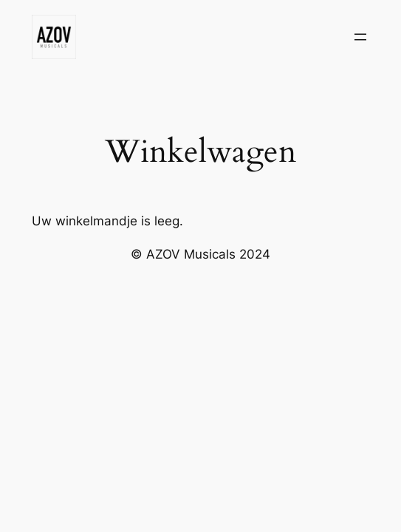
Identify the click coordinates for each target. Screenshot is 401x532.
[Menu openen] (360, 37)
